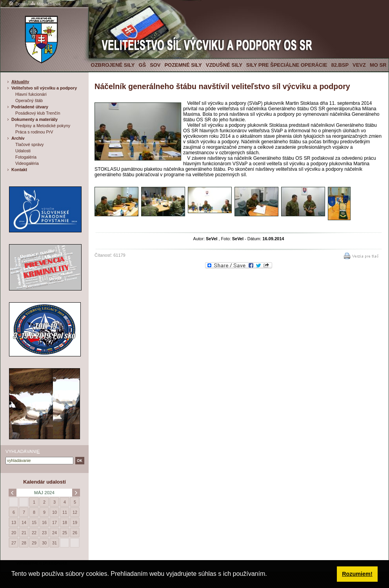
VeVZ (359, 65)
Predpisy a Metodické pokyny (43, 126)
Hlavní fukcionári (31, 94)
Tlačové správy (30, 144)
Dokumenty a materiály (35, 119)
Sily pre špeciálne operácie (287, 65)
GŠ (142, 65)
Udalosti (23, 151)
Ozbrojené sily (113, 65)
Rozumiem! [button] (357, 574)
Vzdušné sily (224, 65)
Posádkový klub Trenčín (38, 113)
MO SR (378, 65)
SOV (155, 65)
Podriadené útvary (30, 107)
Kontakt (19, 170)
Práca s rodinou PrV (34, 132)
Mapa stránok (45, 4)
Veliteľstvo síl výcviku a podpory (44, 88)
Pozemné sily (183, 65)
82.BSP (340, 65)
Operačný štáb (29, 100)
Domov (18, 4)
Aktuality (20, 82)
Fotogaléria (26, 157)
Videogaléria (27, 163)
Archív (18, 138)
